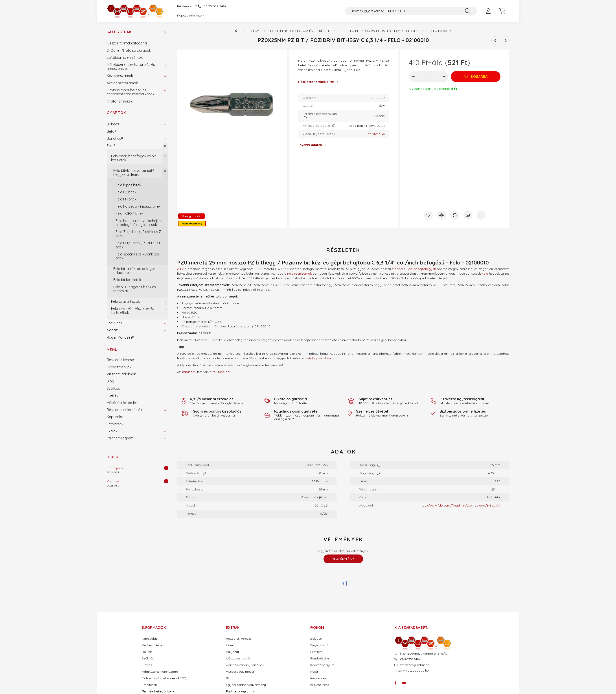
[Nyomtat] (455, 215)
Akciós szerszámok (122, 83)
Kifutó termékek (120, 101)
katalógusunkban (318, 358)
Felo (485, 274)
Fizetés (112, 395)
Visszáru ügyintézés (240, 672)
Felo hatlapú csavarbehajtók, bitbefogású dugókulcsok (139, 223)
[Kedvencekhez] (428, 215)
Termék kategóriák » (158, 691)
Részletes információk (124, 410)
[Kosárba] (476, 77)
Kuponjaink (115, 468)
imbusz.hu (189, 372)
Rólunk (147, 652)
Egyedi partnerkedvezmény (246, 685)
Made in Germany (192, 224)
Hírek (113, 457)
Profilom (316, 652)
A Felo (182, 269)
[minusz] (413, 77)
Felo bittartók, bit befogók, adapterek (135, 271)
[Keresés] (468, 11)
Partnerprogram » (240, 691)
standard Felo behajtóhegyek (414, 269)
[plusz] (444, 77)
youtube (404, 683)
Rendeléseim (320, 658)
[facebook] (343, 583)
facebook (395, 683)
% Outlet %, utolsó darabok (129, 50)
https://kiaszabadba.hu (412, 670)
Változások (115, 481)
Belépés (316, 639)
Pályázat (233, 652)
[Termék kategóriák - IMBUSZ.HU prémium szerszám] (237, 31)
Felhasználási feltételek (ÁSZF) (164, 678)
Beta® (112, 131)
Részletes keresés (121, 360)
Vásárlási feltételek (122, 403)
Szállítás (113, 388)
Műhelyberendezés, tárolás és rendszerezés (131, 66)
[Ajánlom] (468, 215)
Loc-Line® (115, 323)
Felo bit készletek (127, 280)
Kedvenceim (319, 678)
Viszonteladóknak (121, 374)
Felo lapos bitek (128, 185)
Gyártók (116, 113)
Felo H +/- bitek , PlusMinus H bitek (139, 245)
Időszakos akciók (238, 658)
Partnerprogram (120, 438)
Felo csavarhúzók (125, 301)
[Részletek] (166, 468)
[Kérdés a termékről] (481, 215)
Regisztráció (319, 645)
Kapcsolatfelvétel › (191, 15)
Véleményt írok (343, 559)
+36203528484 (410, 659)
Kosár (315, 672)
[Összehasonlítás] (441, 215)
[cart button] (502, 11)
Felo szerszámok (299, 274)
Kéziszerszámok (120, 76)
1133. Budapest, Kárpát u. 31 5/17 (424, 654)
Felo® (111, 146)
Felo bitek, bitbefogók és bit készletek (133, 158)
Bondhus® (115, 138)
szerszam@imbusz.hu (415, 665)
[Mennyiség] (429, 77)
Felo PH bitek (126, 199)
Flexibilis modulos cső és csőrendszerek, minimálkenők (131, 92)
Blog (110, 381)
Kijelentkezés (320, 685)
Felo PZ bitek (126, 192)
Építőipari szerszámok (125, 57)
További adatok (310, 145)
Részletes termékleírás (316, 82)
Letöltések (115, 424)
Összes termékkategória (127, 43)
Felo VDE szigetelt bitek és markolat (135, 289)
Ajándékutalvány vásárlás (245, 665)
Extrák (112, 431)
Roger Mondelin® (120, 337)
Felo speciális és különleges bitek (138, 256)
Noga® (112, 330)
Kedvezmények (119, 367)
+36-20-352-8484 (214, 6)
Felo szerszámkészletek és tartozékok (133, 310)
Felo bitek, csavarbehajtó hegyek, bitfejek (134, 173)
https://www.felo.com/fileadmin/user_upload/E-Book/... (460, 505)
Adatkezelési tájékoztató (160, 672)
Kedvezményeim (322, 665)
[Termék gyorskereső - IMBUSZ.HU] (411, 11)
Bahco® (113, 124)
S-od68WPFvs (375, 134)
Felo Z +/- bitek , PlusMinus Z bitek (138, 234)
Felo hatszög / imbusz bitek (138, 206)
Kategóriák (119, 32)
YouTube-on (221, 372)
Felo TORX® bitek (129, 213)
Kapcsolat (115, 417)
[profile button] (488, 11)
